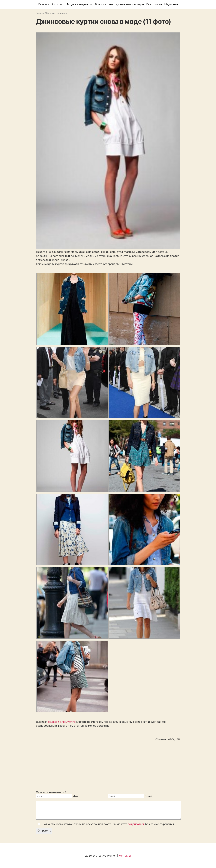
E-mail (149, 796)
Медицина (171, 4)
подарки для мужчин (62, 722)
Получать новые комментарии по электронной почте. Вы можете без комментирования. (106, 824)
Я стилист (58, 4)
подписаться (136, 824)
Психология (154, 4)
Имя (76, 796)
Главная (44, 4)
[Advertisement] (108, 766)
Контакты (125, 856)
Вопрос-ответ (104, 4)
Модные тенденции (80, 4)
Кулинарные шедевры (130, 4)
